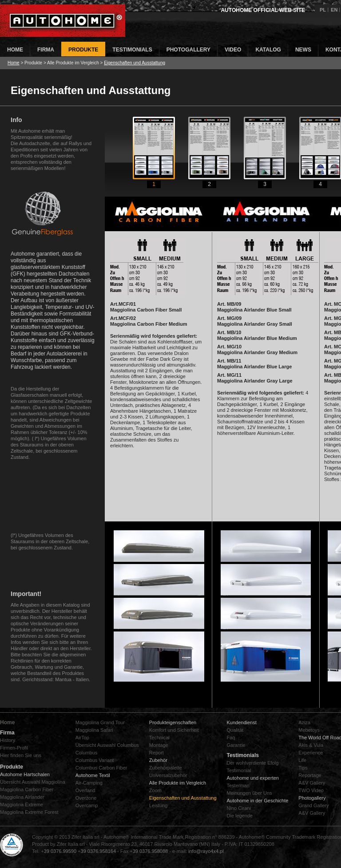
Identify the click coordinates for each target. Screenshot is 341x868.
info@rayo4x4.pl (206, 851)
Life (302, 760)
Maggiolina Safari (94, 730)
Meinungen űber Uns (250, 793)
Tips (303, 768)
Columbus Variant (95, 760)
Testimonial (239, 770)
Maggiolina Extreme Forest (29, 812)
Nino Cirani (239, 808)
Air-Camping (89, 783)
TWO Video (311, 790)
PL (323, 10)
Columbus (87, 753)
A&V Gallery (312, 783)
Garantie (236, 745)
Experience (311, 753)
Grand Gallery (313, 805)
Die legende (240, 816)
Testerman (238, 785)
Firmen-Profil (14, 748)
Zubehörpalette (166, 768)
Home (14, 63)
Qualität (235, 730)
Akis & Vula (311, 745)
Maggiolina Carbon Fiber (27, 789)
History (8, 740)
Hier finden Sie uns (21, 755)
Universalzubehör (168, 775)
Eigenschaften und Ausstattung (135, 63)
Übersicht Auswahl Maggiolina (33, 782)
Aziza (304, 722)
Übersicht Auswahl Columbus (107, 745)
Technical (159, 738)
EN (334, 10)
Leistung (159, 805)
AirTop (82, 738)
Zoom (155, 790)
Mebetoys (309, 730)
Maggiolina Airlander (22, 797)
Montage (159, 745)
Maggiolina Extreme (22, 805)
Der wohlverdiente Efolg (253, 763)
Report (157, 753)
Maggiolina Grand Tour (100, 722)
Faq (231, 738)
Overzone (86, 798)
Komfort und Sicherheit (174, 730)
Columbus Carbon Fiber (101, 768)
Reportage (310, 775)
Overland (85, 790)
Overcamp (87, 805)
